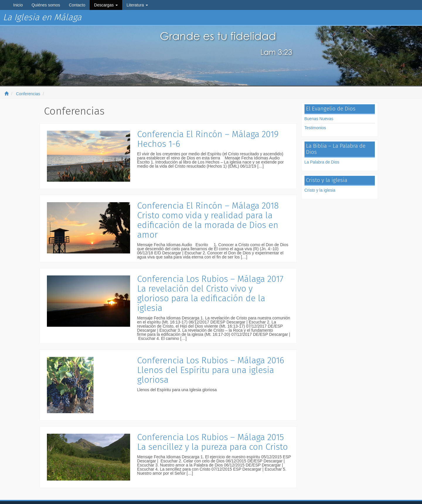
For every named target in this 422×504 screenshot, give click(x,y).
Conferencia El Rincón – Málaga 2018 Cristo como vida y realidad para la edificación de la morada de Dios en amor (208, 220)
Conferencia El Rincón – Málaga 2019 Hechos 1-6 (208, 139)
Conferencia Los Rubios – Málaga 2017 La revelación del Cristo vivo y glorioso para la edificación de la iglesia (210, 293)
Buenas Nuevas (319, 119)
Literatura (137, 5)
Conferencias (28, 94)
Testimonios (315, 128)
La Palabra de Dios (322, 162)
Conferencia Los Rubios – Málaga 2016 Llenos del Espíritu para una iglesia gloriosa (211, 370)
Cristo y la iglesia (320, 190)
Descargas (106, 5)
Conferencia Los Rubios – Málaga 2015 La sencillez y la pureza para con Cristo (212, 442)
